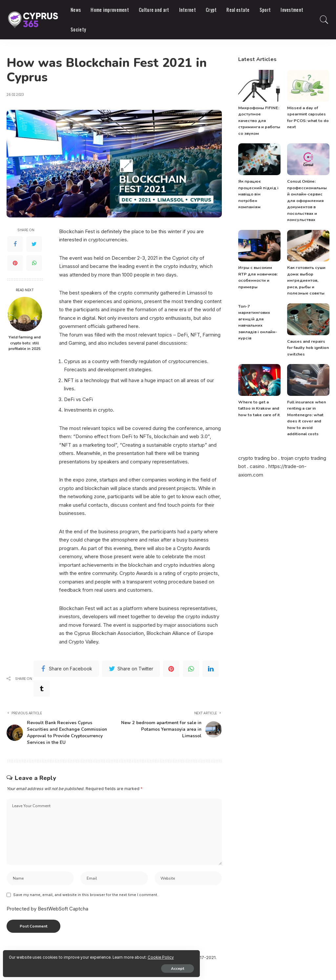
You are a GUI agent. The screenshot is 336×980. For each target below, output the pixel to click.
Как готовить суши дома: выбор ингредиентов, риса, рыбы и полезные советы (307, 274)
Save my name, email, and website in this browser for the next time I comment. (86, 909)
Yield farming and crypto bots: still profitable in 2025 (25, 343)
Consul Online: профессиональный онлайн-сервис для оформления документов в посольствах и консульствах (306, 194)
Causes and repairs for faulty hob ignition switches (307, 341)
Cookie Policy (82, 954)
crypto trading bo (258, 451)
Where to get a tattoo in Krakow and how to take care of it (259, 402)
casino (257, 460)
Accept (80, 966)
